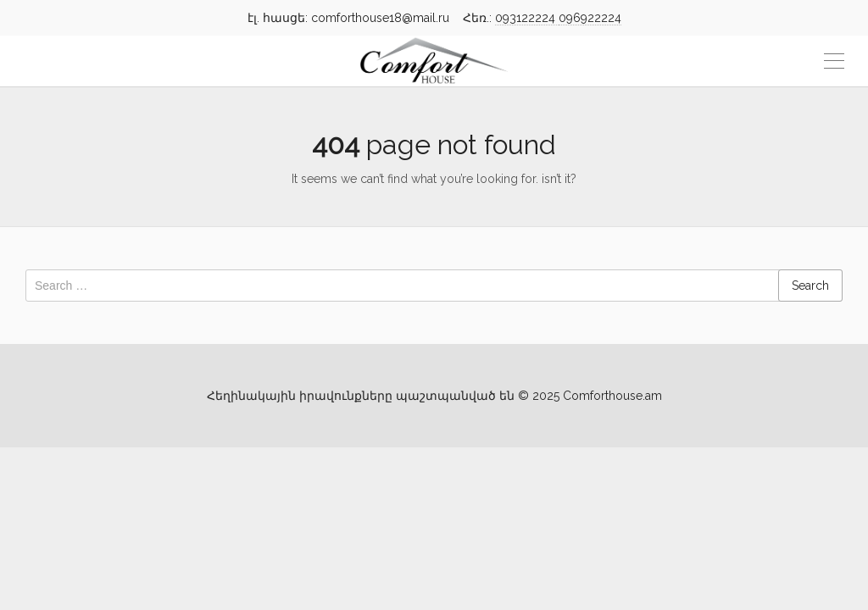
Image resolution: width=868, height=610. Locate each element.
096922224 (590, 18)
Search (810, 286)
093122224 (527, 18)
